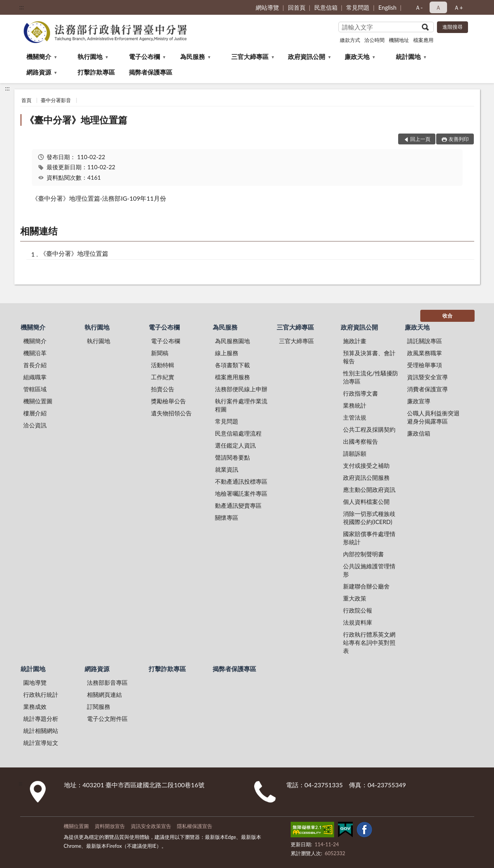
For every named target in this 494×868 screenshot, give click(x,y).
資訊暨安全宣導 (427, 377)
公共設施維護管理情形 (369, 570)
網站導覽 (267, 7)
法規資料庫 (358, 622)
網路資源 (39, 72)
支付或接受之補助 (366, 465)
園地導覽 (35, 682)
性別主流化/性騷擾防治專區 (371, 377)
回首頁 (297, 7)
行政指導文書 (361, 393)
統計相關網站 (41, 731)
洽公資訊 (35, 425)
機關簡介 (39, 56)
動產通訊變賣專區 (238, 505)
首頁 (26, 100)
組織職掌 (35, 377)
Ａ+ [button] (458, 7)
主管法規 (355, 417)
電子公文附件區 (107, 719)
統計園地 (408, 56)
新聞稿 (160, 353)
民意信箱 (326, 7)
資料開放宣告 (110, 826)
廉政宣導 (419, 401)
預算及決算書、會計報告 (369, 357)
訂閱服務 (99, 707)
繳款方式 (350, 40)
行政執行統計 (41, 694)
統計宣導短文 (41, 743)
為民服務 (192, 56)
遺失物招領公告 (171, 413)
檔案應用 (423, 40)
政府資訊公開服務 (366, 477)
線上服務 (227, 353)
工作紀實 (163, 377)
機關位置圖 (38, 401)
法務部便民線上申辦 (241, 389)
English (387, 7)
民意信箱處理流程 (238, 433)
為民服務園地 (232, 341)
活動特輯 (163, 365)
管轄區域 (35, 389)
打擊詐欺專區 (96, 72)
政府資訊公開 (307, 56)
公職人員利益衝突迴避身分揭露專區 (433, 417)
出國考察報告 (361, 441)
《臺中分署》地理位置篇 (76, 120)
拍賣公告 (163, 389)
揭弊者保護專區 (151, 72)
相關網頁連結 (104, 694)
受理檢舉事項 (425, 365)
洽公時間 (374, 40)
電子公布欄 (144, 56)
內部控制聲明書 (363, 554)
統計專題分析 (41, 719)
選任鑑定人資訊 (235, 445)
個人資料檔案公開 (366, 502)
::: (22, 7)
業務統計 (355, 405)
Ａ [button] (438, 7)
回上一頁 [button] (420, 139)
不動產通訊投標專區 (241, 481)
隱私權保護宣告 (195, 826)
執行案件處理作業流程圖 (241, 405)
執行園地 (90, 56)
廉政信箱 (419, 433)
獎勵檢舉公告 (168, 401)
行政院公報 (358, 610)
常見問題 (358, 7)
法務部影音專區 (107, 682)
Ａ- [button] (419, 7)
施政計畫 (355, 341)
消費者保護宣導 (427, 389)
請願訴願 (355, 453)
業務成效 (35, 707)
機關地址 (399, 40)
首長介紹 (35, 365)
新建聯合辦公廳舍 (366, 586)
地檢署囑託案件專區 (241, 493)
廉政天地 (357, 56)
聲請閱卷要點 (232, 457)
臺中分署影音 (56, 100)
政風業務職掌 (425, 353)
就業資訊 (227, 469)
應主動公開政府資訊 (369, 490)
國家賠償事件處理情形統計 (369, 538)
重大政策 (355, 598)
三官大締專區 (250, 56)
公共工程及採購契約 (369, 429)
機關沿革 (35, 353)
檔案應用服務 (232, 377)
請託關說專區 (425, 341)
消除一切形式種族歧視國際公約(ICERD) (369, 518)
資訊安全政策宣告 (151, 826)
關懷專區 (227, 517)
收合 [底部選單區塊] (447, 316)
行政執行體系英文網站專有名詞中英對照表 (369, 642)
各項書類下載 (232, 365)
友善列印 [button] (459, 139)
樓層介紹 (35, 413)
